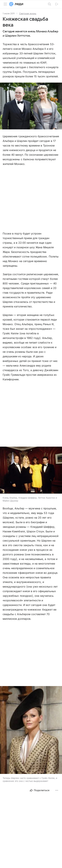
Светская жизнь (28, 13)
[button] (31, 106)
